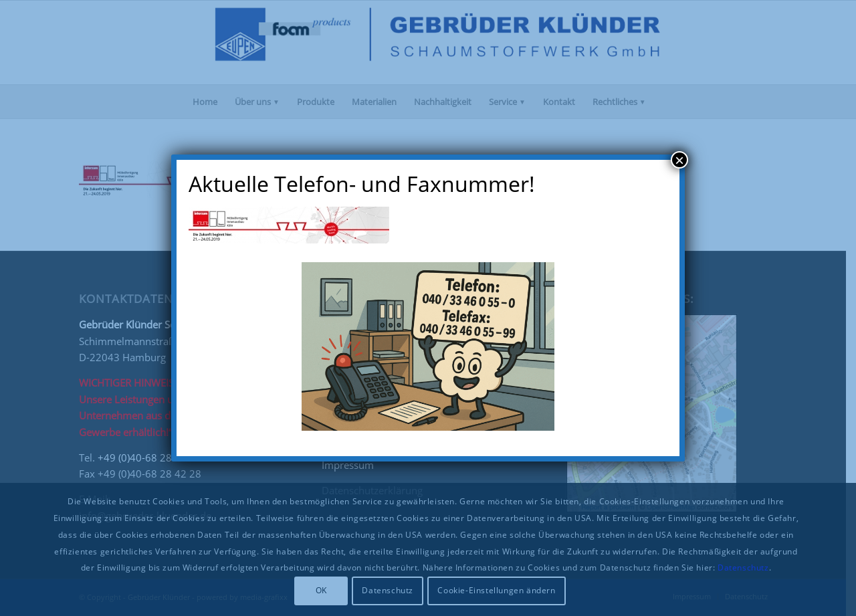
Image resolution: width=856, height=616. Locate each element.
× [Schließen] (679, 160)
